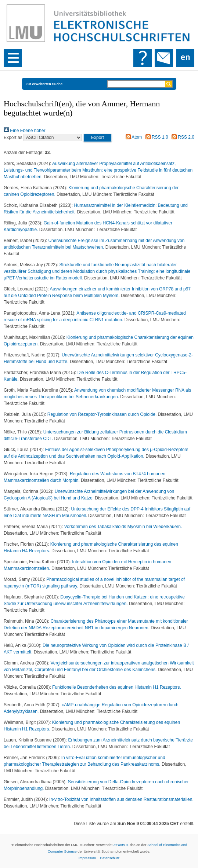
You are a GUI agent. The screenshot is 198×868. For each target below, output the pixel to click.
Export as (13, 138)
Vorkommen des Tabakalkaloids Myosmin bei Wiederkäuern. (123, 527)
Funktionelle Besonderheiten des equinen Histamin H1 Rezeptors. (117, 687)
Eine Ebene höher (24, 131)
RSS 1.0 (156, 137)
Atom (133, 137)
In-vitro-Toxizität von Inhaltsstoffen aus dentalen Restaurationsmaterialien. (121, 799)
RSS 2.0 (182, 137)
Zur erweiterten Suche (44, 84)
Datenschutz (110, 858)
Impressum (87, 858)
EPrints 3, (121, 845)
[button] (98, 138)
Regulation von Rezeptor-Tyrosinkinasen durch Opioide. (103, 414)
